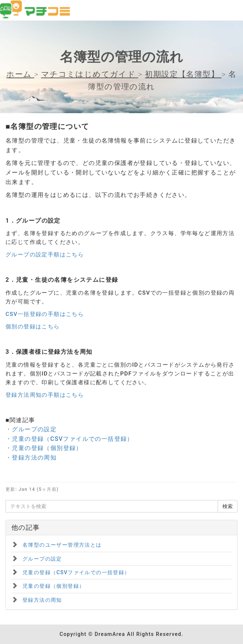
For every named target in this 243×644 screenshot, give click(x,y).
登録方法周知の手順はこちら (45, 395)
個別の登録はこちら (33, 327)
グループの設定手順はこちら (45, 255)
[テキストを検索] (112, 506)
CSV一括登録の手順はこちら (45, 314)
